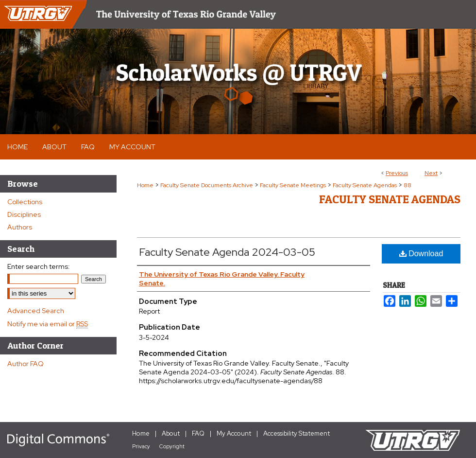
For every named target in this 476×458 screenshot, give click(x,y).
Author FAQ (25, 364)
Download (421, 254)
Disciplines (24, 214)
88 (408, 185)
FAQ (198, 433)
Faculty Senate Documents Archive (207, 185)
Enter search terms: (39, 266)
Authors (20, 227)
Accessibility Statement (297, 433)
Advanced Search (36, 311)
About (171, 433)
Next (431, 173)
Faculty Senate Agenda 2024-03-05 (227, 252)
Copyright (172, 446)
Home (145, 185)
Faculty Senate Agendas (365, 185)
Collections (25, 202)
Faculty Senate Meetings (293, 185)
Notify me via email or (48, 324)
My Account (234, 433)
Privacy (141, 446)
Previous (397, 173)
